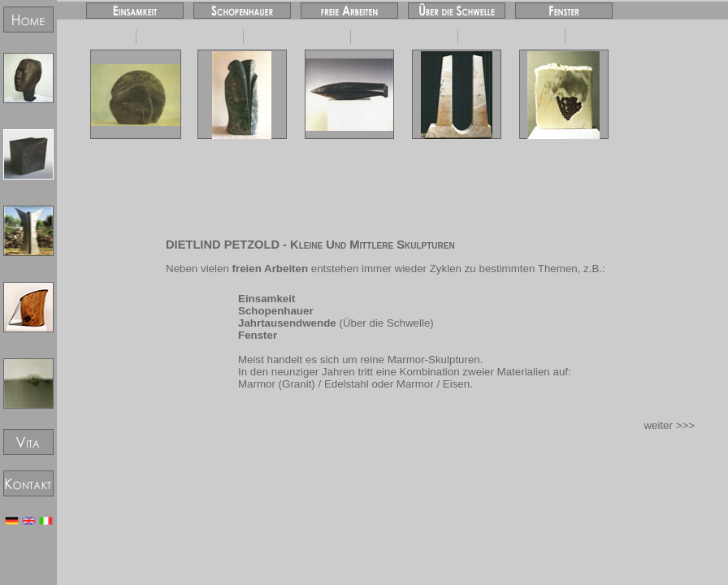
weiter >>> (669, 425)
